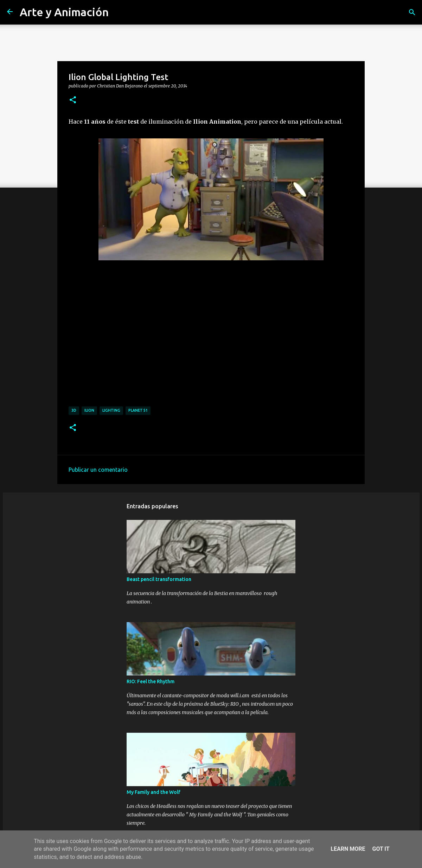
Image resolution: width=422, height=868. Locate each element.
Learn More (348, 849)
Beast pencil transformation (159, 579)
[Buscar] (412, 12)
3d (74, 410)
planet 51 (138, 410)
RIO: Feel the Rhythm (151, 681)
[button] (73, 100)
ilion (89, 410)
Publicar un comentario (98, 470)
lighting (111, 410)
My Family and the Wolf (154, 792)
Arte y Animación (64, 12)
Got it (381, 849)
